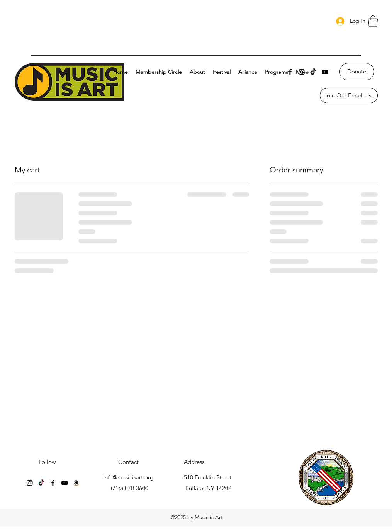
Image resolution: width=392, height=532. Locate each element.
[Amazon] (76, 483)
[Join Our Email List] (349, 95)
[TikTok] (313, 72)
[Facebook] (53, 483)
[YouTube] (325, 72)
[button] (373, 21)
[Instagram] (30, 483)
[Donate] (357, 72)
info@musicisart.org (128, 477)
